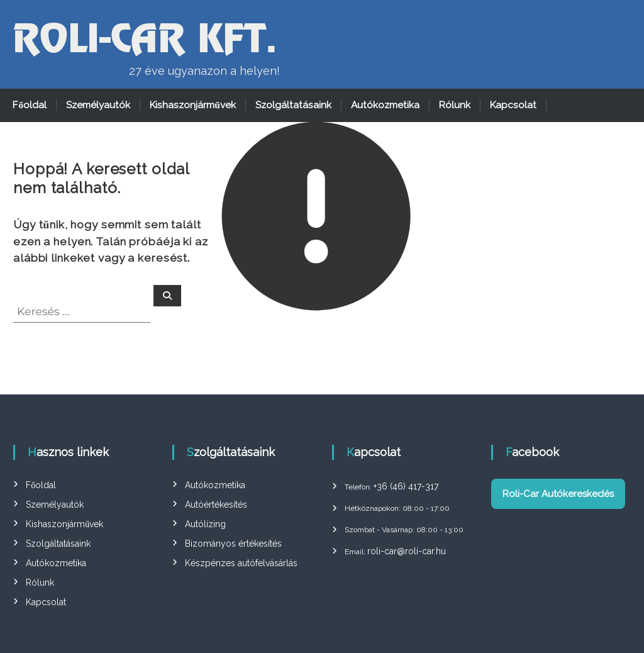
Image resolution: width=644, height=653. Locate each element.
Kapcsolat (513, 105)
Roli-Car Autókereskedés (558, 494)
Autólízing (205, 524)
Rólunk (455, 105)
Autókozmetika (385, 105)
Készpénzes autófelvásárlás (241, 563)
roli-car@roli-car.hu (407, 551)
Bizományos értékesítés (233, 544)
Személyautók (98, 105)
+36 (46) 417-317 (406, 486)
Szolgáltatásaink (293, 105)
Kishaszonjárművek (193, 105)
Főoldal (30, 105)
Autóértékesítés (216, 505)
